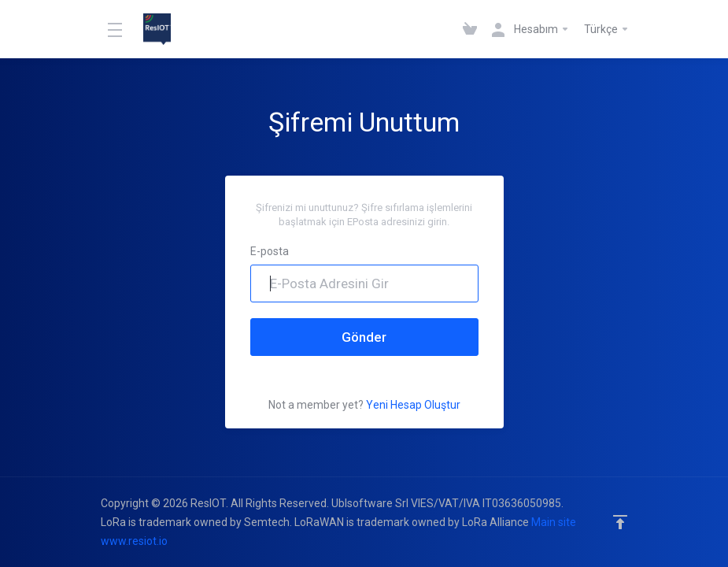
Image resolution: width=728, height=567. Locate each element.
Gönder (364, 337)
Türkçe (607, 29)
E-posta (270, 251)
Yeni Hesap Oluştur (413, 405)
